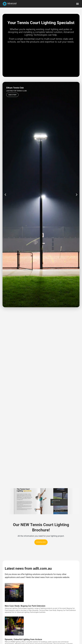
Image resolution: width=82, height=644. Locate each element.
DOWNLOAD (41, 542)
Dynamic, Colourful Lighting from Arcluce (23, 639)
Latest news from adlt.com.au (28, 568)
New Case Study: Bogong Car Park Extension (25, 606)
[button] (77, 4)
